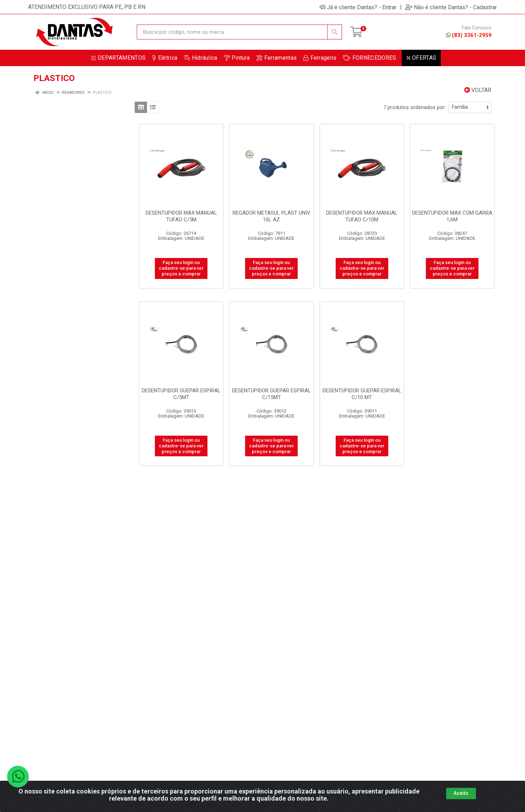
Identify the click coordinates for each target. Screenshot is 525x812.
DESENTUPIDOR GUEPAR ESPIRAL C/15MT (271, 394)
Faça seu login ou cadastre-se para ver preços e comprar (181, 268)
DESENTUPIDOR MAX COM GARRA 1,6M (452, 216)
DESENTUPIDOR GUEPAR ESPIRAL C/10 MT (362, 394)
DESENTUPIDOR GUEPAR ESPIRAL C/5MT (181, 394)
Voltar (478, 90)
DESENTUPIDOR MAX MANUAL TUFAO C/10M (362, 216)
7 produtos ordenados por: (415, 107)
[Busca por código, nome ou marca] (232, 32)
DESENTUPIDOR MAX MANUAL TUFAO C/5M (181, 216)
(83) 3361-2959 (469, 35)
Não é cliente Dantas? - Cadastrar (451, 7)
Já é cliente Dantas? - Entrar (358, 7)
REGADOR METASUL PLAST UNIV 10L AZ (272, 216)
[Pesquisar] (335, 32)
